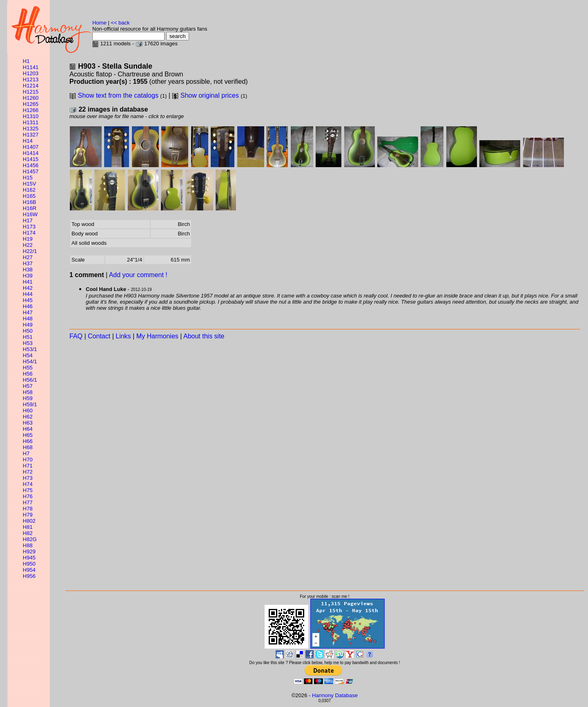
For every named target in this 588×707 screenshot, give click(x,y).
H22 (28, 245)
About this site (204, 336)
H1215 (31, 92)
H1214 (31, 86)
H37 (28, 263)
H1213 (31, 79)
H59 (28, 398)
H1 (26, 61)
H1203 (31, 73)
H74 (28, 484)
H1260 (31, 98)
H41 (28, 282)
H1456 (31, 165)
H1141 (31, 67)
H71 (28, 466)
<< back (120, 23)
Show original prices (210, 95)
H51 (28, 337)
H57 (28, 386)
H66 (28, 441)
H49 (28, 325)
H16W (30, 214)
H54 (28, 355)
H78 (28, 509)
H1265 (31, 104)
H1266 (31, 110)
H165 (29, 196)
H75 (28, 490)
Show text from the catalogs (118, 95)
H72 (28, 472)
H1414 (31, 153)
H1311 (31, 122)
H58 (28, 392)
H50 (28, 331)
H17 (28, 220)
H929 (29, 552)
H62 (28, 417)
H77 (28, 502)
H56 (28, 374)
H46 (28, 306)
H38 (28, 270)
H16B (30, 202)
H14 (28, 141)
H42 (28, 288)
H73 (28, 478)
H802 (29, 521)
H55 (28, 368)
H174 (29, 233)
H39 (28, 276)
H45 (28, 300)
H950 (29, 564)
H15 (28, 178)
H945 (29, 558)
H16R (30, 208)
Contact (99, 336)
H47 (28, 312)
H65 (28, 435)
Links (123, 336)
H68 (28, 447)
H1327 (31, 135)
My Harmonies (157, 336)
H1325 (31, 129)
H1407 (31, 147)
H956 (29, 576)
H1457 (31, 171)
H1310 (31, 116)
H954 (29, 570)
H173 (29, 227)
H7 (26, 453)
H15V (30, 184)
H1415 (31, 159)
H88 (28, 545)
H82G (30, 539)
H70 (28, 460)
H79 (28, 515)
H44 (28, 294)
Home (99, 23)
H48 (28, 319)
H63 (28, 423)
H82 (28, 533)
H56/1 (30, 380)
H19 (28, 239)
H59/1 (30, 404)
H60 (28, 411)
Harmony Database (335, 695)
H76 (28, 496)
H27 (28, 257)
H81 (28, 527)
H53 (28, 343)
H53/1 (30, 349)
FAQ (76, 336)
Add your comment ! (138, 275)
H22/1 (30, 251)
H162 (29, 190)
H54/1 (30, 361)
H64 (28, 429)
